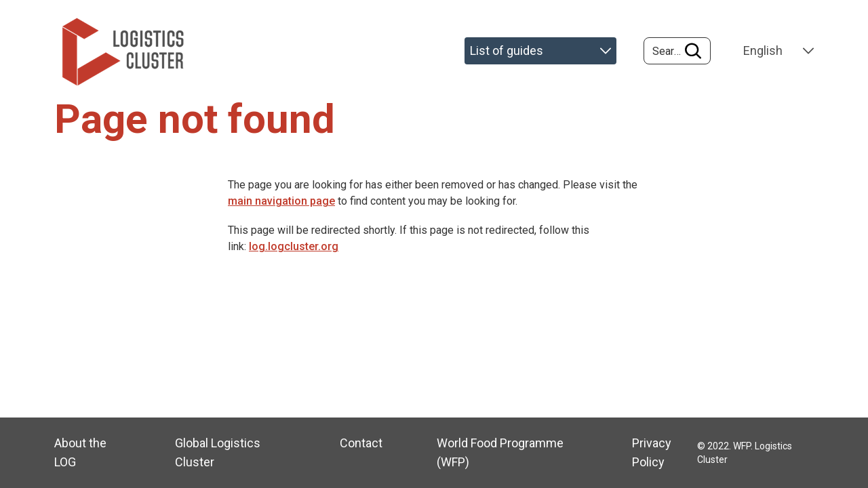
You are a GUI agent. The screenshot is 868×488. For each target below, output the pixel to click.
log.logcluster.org (294, 246)
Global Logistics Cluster (218, 452)
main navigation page (281, 201)
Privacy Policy (652, 452)
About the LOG (80, 452)
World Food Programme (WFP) (500, 452)
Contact (361, 443)
